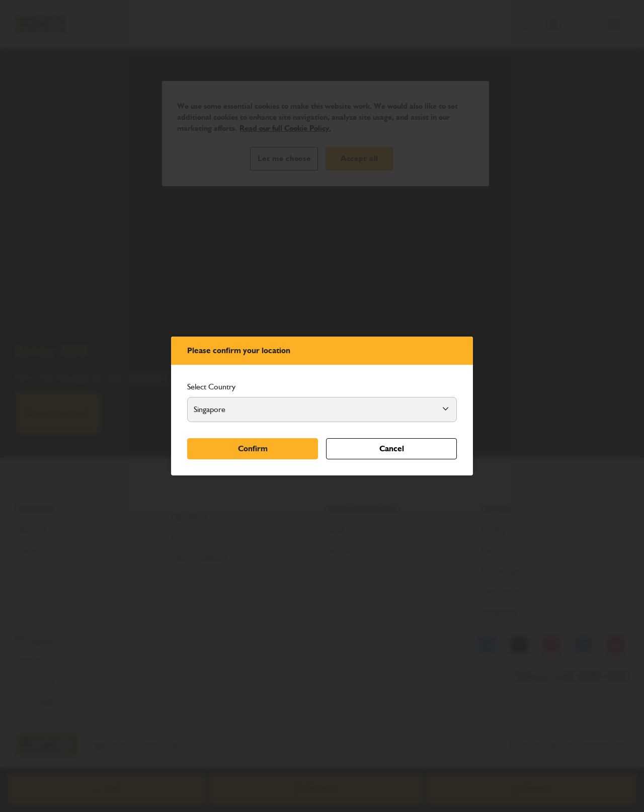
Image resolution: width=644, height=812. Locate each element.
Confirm (253, 449)
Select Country (211, 387)
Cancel (392, 449)
